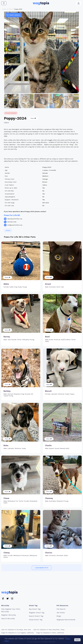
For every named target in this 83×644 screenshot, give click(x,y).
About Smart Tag (36, 620)
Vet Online (61, 613)
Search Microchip (8, 619)
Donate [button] (8, 230)
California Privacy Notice (59, 637)
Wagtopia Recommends (66, 620)
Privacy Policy (43, 637)
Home (4, 9)
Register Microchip (9, 615)
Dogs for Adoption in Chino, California (50, 633)
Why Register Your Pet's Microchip (11, 610)
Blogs (59, 616)
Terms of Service (29, 637)
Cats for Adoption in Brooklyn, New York (16, 630)
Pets (10, 9)
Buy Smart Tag (35, 609)
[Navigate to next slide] (78, 101)
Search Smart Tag (36, 616)
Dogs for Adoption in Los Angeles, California (17, 633)
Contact (18, 637)
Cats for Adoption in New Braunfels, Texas (49, 630)
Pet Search (61, 609)
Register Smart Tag (37, 613)
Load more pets (42, 568)
